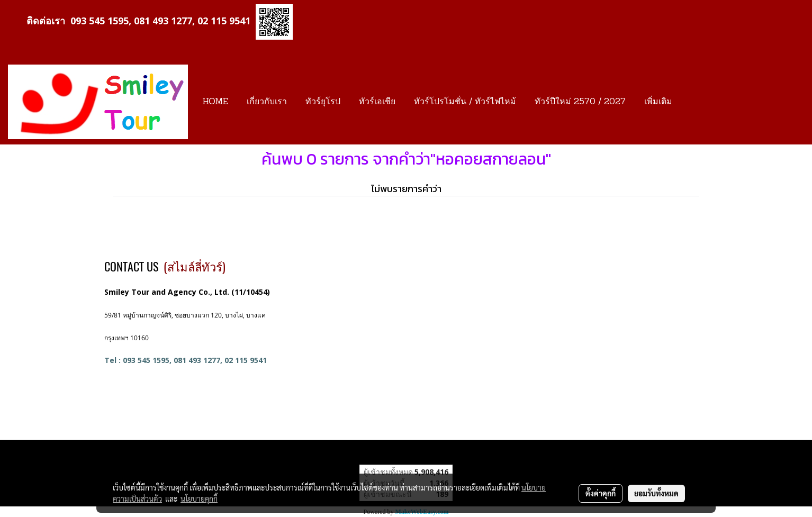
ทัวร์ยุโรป (323, 102)
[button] (691, 102)
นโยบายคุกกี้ (199, 498)
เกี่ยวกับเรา (267, 102)
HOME (215, 102)
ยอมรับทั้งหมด (656, 493)
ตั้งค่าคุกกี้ (601, 493)
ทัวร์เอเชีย (377, 102)
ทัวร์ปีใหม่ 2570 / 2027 (580, 102)
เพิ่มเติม (658, 102)
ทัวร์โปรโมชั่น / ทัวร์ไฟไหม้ (465, 102)
